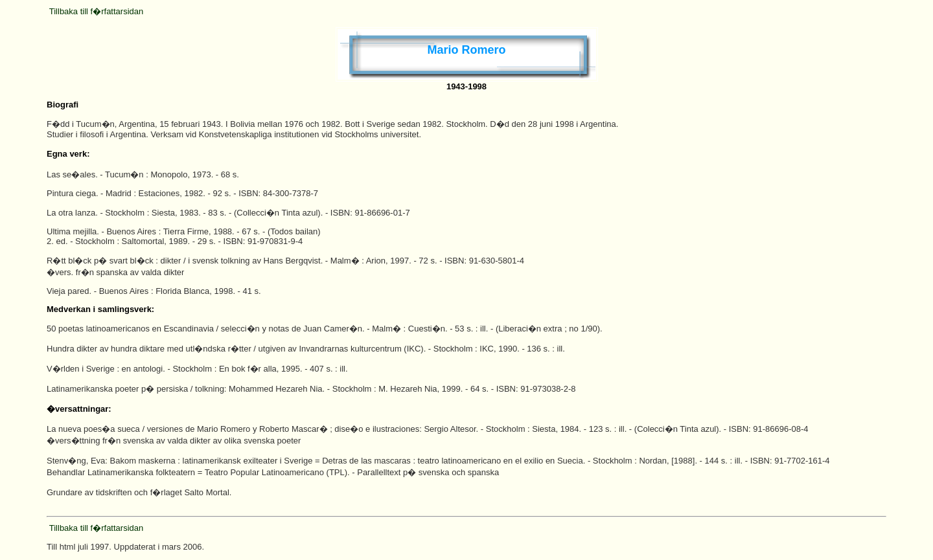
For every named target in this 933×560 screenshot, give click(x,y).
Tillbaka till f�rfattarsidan (96, 11)
